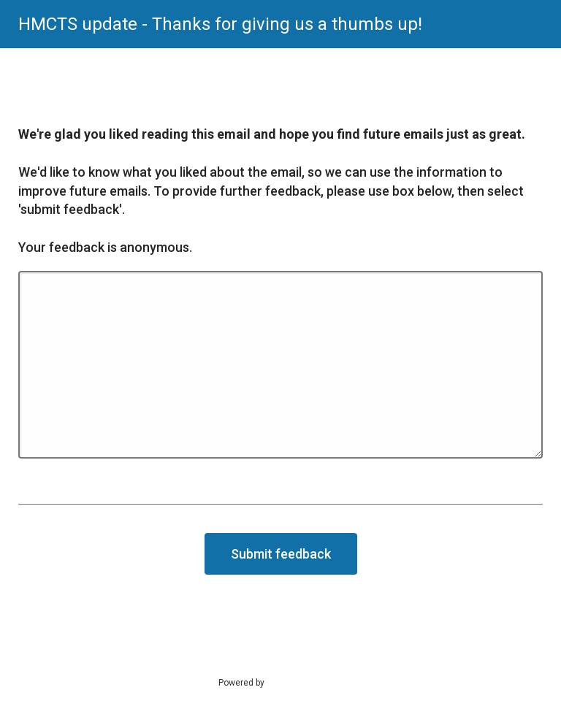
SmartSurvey (307, 682)
